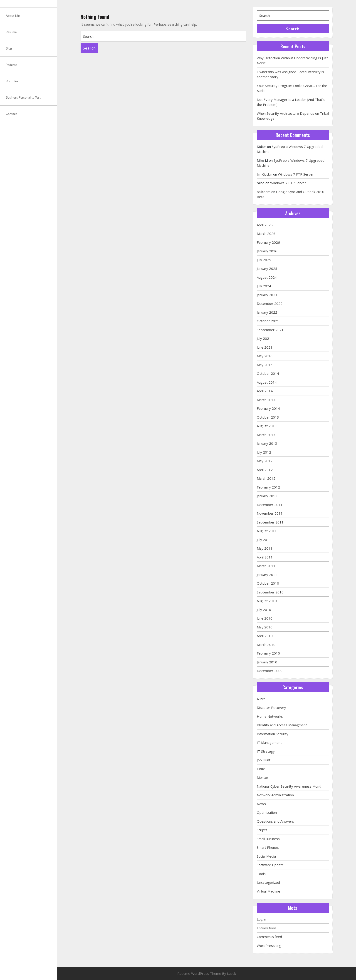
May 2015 (265, 365)
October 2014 (268, 373)
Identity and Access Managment (282, 725)
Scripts (262, 830)
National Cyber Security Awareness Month (290, 786)
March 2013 (266, 435)
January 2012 (267, 496)
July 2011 (264, 540)
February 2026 (268, 242)
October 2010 (268, 583)
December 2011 (270, 505)
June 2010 (265, 618)
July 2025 (264, 260)
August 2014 (267, 382)
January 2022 (267, 312)
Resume (11, 32)
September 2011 (270, 522)
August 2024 (267, 277)
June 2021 (265, 347)
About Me (13, 16)
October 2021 (268, 321)
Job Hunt (264, 760)
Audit (261, 699)
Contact (11, 114)
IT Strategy (266, 751)
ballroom (264, 192)
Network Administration (275, 795)
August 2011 (267, 531)
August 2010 (267, 601)
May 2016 (265, 356)
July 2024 (264, 286)
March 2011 (266, 566)
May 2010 (265, 627)
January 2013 (267, 443)
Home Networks (270, 716)
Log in (261, 919)
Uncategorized (268, 882)
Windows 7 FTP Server (296, 174)
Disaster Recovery (271, 707)
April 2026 (265, 225)
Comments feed (269, 937)
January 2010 (267, 662)
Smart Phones (268, 847)
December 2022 (270, 303)
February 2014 (268, 408)
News (261, 804)
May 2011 (265, 548)
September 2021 (270, 330)
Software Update (270, 865)
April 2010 (265, 636)
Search (89, 48)
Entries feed (266, 928)
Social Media (266, 856)
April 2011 (265, 557)
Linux (261, 769)
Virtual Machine (268, 891)
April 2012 (265, 470)
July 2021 (264, 338)
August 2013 (267, 426)
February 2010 (268, 653)
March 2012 (266, 478)
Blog (9, 48)
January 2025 (267, 268)
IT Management (269, 742)
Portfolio (12, 81)
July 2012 (264, 452)
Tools (261, 874)
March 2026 (266, 233)
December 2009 (270, 671)
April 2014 (265, 391)
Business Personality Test (23, 97)
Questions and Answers (275, 821)
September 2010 (270, 592)
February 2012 (268, 487)
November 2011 (270, 513)
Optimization (267, 812)
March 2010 (266, 645)
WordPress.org (269, 945)
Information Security (273, 734)
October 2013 (268, 417)
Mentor (263, 777)
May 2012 (265, 461)
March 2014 (266, 400)
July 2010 (264, 610)
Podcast (11, 65)
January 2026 (267, 251)
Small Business (268, 839)
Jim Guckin (265, 174)
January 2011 (267, 575)
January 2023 (267, 295)
